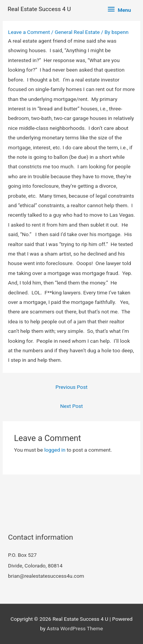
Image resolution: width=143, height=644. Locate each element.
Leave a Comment (29, 32)
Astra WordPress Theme (75, 628)
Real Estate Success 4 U (39, 9)
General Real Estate (77, 32)
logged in (55, 450)
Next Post (72, 406)
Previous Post (72, 387)
